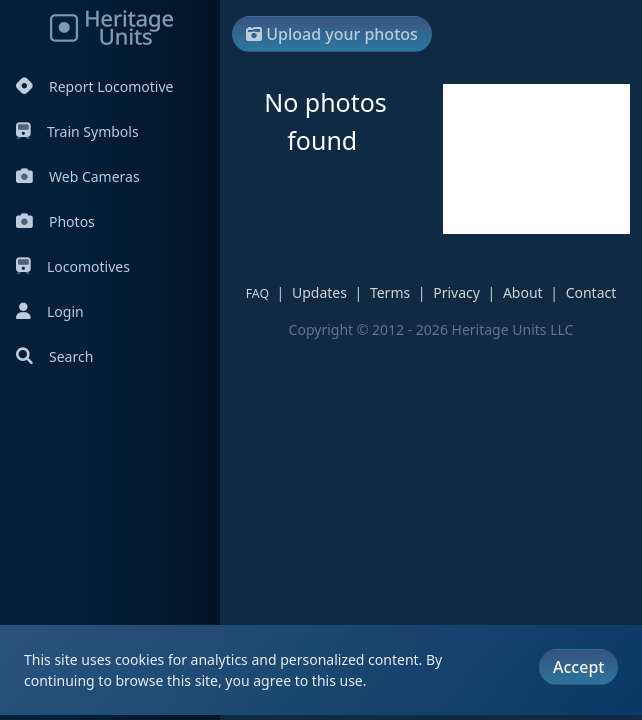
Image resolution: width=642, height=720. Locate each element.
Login (50, 311)
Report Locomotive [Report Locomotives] (94, 86)
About (523, 292)
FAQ (257, 293)
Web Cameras (78, 176)
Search (54, 356)
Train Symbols (77, 131)
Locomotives (73, 266)
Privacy (456, 292)
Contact (591, 292)
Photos (55, 221)
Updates (319, 292)
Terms (390, 292)
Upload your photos (332, 34)
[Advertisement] (536, 159)
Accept (578, 667)
